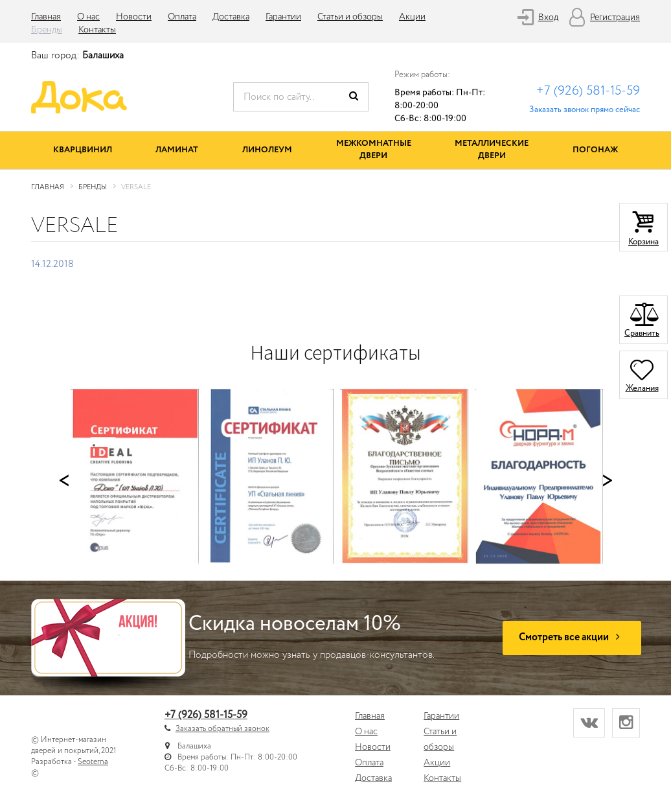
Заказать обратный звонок (222, 729)
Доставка (231, 17)
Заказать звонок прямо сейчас (585, 110)
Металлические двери (492, 150)
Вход (548, 17)
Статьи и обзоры (350, 17)
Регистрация (615, 17)
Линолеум (267, 150)
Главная (46, 17)
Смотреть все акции (572, 637)
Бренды (47, 30)
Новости (134, 17)
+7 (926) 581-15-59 (588, 91)
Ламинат (177, 150)
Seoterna (93, 762)
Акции (412, 17)
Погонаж (595, 150)
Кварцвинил (83, 150)
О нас (88, 17)
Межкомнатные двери (374, 150)
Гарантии (283, 17)
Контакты (97, 30)
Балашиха (103, 56)
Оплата (182, 17)
